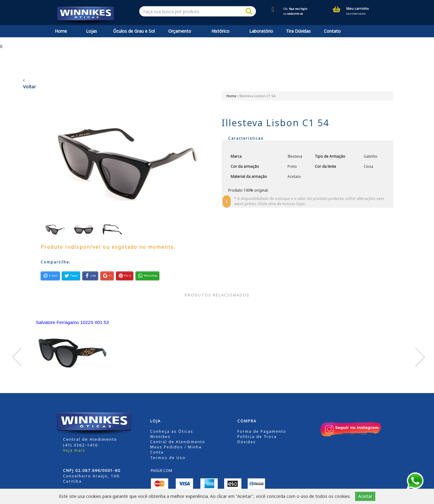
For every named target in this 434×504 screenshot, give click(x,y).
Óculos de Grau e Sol (134, 31)
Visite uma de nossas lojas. (282, 204)
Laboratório (261, 31)
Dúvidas (247, 442)
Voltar (30, 84)
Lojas (91, 31)
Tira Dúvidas (298, 31)
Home (61, 31)
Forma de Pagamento (262, 431)
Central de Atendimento (178, 442)
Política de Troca (257, 437)
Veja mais (74, 450)
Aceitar (365, 496)
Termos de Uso (168, 458)
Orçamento (180, 31)
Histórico (220, 31)
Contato (332, 31)
